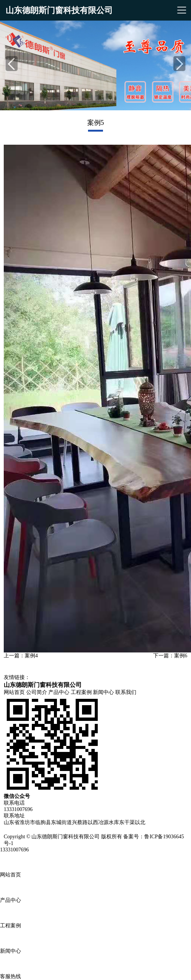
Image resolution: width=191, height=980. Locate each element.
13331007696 (14, 850)
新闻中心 (103, 692)
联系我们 (126, 692)
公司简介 (37, 692)
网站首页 (14, 692)
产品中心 (59, 692)
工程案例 (81, 692)
